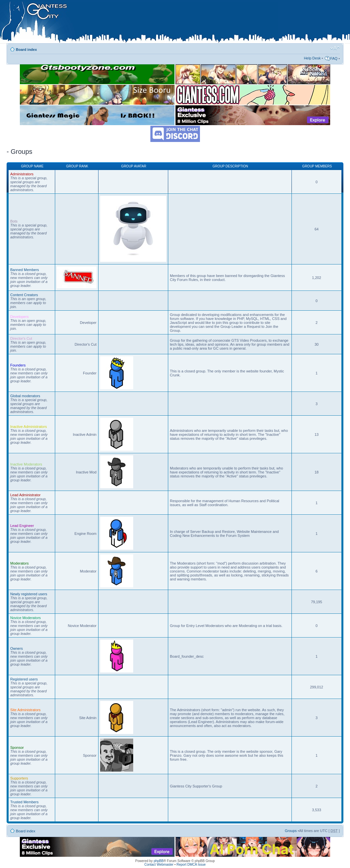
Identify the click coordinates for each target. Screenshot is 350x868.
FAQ (334, 58)
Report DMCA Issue (191, 865)
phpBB (159, 861)
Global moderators (25, 396)
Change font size (335, 48)
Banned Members (25, 270)
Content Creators (24, 295)
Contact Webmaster (159, 865)
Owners (17, 648)
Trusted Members (24, 802)
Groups (291, 831)
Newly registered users (29, 594)
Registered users (24, 679)
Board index (26, 50)
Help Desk (312, 58)
